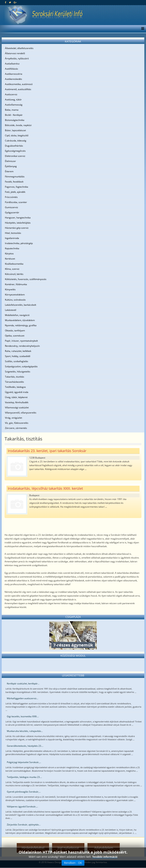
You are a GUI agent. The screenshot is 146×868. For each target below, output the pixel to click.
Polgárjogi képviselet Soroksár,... (24, 762)
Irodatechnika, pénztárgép (19, 243)
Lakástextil (11, 310)
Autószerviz (11, 94)
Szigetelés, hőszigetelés (18, 372)
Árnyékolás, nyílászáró (17, 58)
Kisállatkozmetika (14, 264)
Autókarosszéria (14, 74)
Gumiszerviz (12, 207)
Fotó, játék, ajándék (15, 192)
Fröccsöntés (11, 197)
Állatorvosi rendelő (15, 53)
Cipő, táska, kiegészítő (17, 135)
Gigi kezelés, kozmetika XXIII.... (23, 716)
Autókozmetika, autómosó (19, 84)
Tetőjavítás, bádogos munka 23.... (24, 777)
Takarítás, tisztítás (15, 377)
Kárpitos (9, 253)
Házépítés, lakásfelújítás (18, 223)
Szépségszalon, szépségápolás (21, 366)
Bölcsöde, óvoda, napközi (18, 125)
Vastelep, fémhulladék (17, 402)
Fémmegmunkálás (15, 177)
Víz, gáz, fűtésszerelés (17, 423)
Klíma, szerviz (12, 269)
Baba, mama (12, 110)
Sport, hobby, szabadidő (18, 356)
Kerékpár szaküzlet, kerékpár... (23, 684)
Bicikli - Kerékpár (14, 115)
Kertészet (10, 259)
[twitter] (10, 2)
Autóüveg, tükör (13, 100)
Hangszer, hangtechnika (18, 218)
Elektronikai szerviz (15, 156)
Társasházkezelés (14, 382)
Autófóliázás (12, 69)
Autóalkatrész (12, 64)
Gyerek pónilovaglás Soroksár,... (24, 792)
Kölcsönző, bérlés (14, 274)
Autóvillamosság (14, 105)
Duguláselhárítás (14, 146)
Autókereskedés (13, 79)
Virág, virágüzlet (13, 418)
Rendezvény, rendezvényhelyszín (22, 346)
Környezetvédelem (15, 295)
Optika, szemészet (15, 336)
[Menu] (142, 29)
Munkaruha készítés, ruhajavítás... (25, 731)
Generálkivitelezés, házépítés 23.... (25, 746)
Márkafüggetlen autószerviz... (23, 698)
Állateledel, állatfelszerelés (19, 48)
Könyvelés (10, 289)
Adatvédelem (104, 848)
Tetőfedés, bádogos (15, 387)
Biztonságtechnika (15, 120)
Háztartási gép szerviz (17, 228)
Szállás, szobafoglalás (17, 361)
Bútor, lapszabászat (15, 130)
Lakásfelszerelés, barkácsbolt (21, 305)
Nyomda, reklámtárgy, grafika (21, 325)
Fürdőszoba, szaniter (16, 202)
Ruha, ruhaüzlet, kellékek (18, 351)
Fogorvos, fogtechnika (17, 187)
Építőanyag (11, 166)
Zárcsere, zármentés (16, 428)
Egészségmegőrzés (15, 151)
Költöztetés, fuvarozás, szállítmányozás (26, 279)
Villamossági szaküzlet (17, 407)
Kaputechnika (12, 248)
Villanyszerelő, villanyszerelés (21, 413)
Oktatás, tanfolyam (15, 330)
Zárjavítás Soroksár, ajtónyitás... (24, 825)
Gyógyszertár (12, 212)
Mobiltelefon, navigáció (17, 315)
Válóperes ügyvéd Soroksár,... (22, 807)
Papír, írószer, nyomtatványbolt (21, 341)
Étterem (9, 171)
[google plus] (15, 2)
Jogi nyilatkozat (68, 848)
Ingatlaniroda (12, 238)
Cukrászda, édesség (16, 141)
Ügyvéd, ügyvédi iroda (17, 392)
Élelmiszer (10, 161)
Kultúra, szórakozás (15, 300)
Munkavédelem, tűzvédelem (20, 320)
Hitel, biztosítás (13, 233)
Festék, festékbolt (14, 182)
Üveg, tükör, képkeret (16, 397)
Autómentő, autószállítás (18, 89)
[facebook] (6, 2)
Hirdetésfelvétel (33, 848)
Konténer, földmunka (16, 284)
